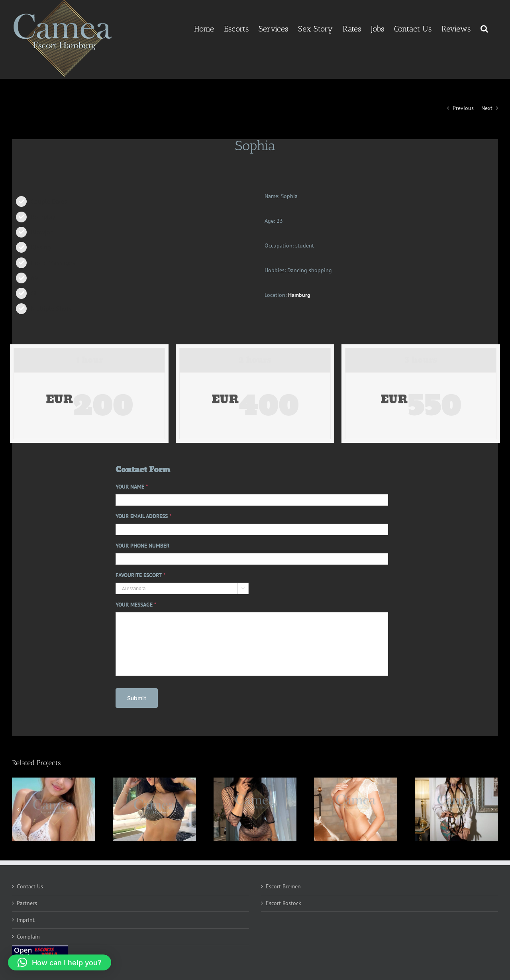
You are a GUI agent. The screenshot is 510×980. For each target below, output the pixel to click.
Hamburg (299, 295)
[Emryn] (255, 807)
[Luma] (456, 807)
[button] (484, 28)
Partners (27, 901)
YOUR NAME (132, 487)
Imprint (26, 917)
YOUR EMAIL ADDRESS (143, 516)
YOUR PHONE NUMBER (142, 546)
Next (487, 108)
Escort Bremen (283, 884)
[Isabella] (54, 807)
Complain (28, 934)
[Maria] (154, 807)
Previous (463, 108)
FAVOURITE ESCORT (140, 575)
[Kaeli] (356, 807)
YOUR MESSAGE (136, 605)
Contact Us (30, 884)
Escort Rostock (283, 901)
